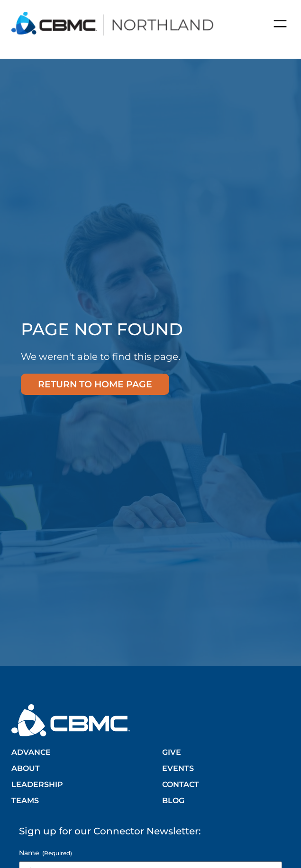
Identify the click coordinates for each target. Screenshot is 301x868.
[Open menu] (280, 24)
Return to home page (95, 384)
